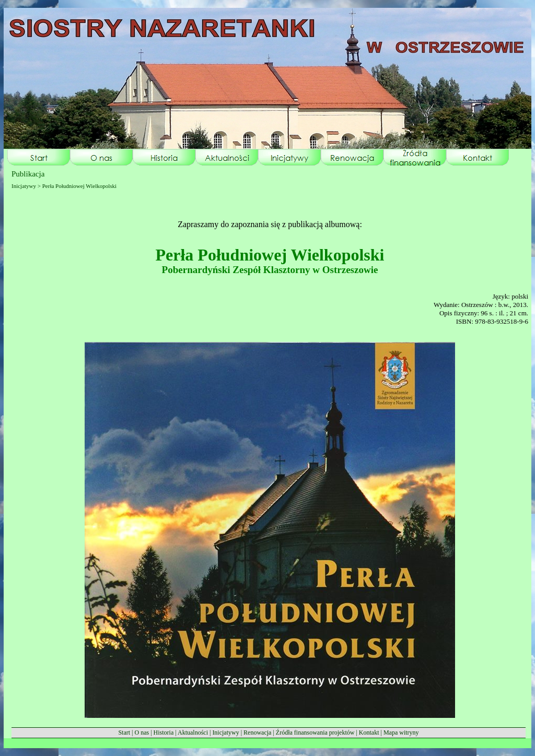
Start (124, 733)
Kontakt (369, 733)
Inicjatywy (225, 733)
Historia (164, 733)
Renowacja (257, 733)
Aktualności (193, 733)
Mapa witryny (401, 733)
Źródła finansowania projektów (315, 733)
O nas (142, 733)
